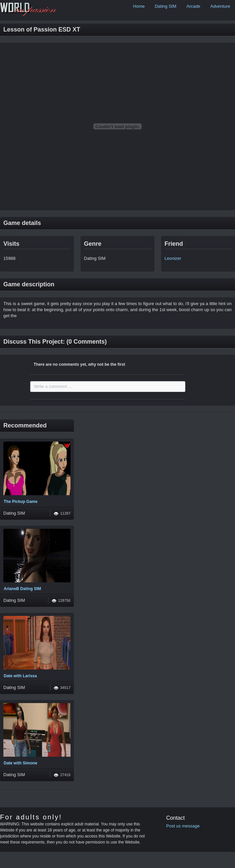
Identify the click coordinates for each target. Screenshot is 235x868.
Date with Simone (20, 763)
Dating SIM (166, 6)
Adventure (220, 6)
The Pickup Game (21, 502)
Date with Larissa (20, 676)
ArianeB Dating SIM (22, 589)
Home (139, 6)
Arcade (193, 6)
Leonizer (173, 258)
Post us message (183, 826)
